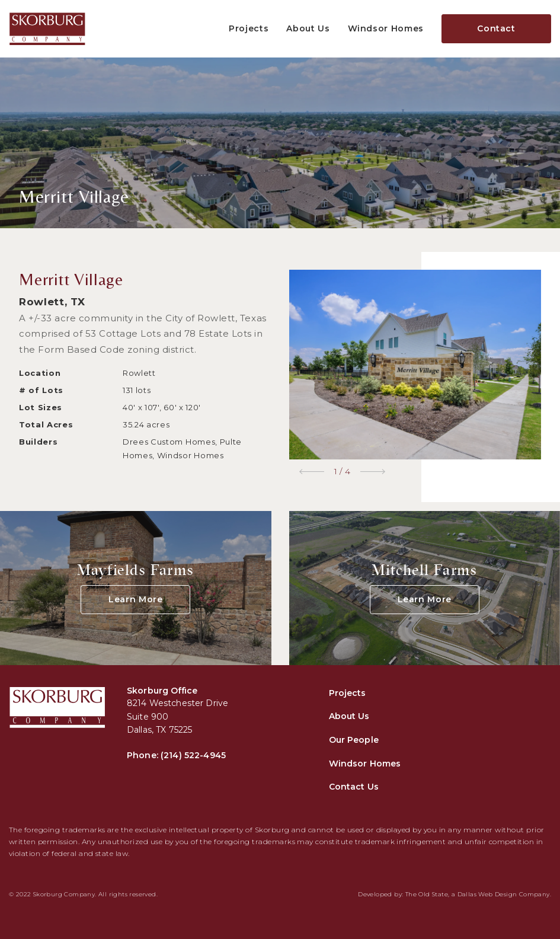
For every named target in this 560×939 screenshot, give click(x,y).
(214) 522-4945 (193, 755)
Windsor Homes (386, 28)
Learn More (136, 599)
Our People (354, 740)
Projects (249, 28)
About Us (308, 28)
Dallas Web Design (487, 894)
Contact (496, 28)
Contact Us (354, 787)
